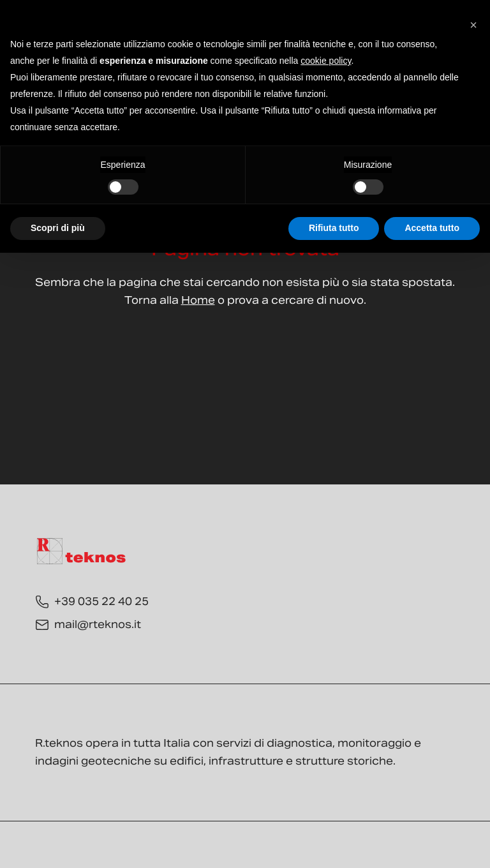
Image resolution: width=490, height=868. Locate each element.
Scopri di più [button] (58, 228)
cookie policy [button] (326, 61)
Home (198, 300)
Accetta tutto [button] (432, 228)
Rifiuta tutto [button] (334, 228)
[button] (473, 20)
